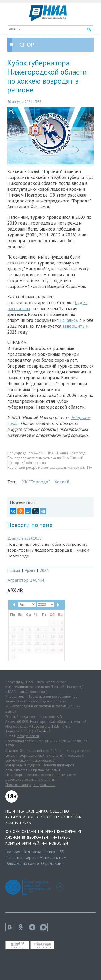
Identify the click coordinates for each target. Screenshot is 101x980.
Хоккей (62, 482)
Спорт (46, 817)
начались (68, 320)
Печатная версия (21, 857)
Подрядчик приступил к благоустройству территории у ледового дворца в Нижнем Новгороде (48, 550)
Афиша (12, 823)
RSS (61, 852)
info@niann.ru (28, 736)
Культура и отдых (22, 817)
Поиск (49, 852)
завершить (74, 326)
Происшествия (68, 817)
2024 (44, 570)
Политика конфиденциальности (30, 785)
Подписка (32, 852)
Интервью (62, 837)
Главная (14, 570)
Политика (15, 811)
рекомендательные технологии (31, 779)
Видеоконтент (36, 837)
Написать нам (53, 857)
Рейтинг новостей (50, 843)
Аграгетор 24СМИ (26, 580)
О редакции (52, 863)
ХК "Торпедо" (36, 482)
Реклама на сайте (22, 863)
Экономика (37, 811)
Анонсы (13, 837)
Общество (59, 811)
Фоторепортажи (21, 831)
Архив (30, 570)
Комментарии (18, 843)
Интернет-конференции (60, 831)
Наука (25, 823)
